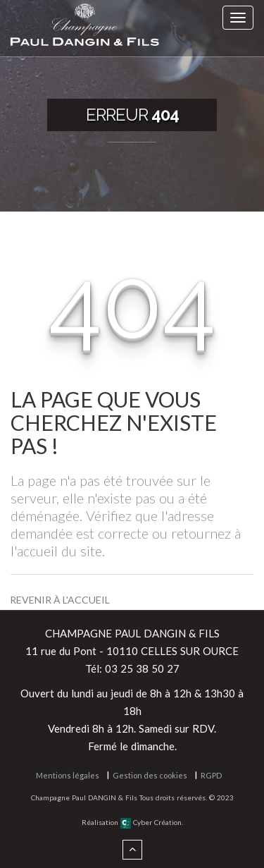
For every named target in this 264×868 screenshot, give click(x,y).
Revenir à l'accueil (60, 600)
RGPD (211, 775)
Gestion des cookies (150, 775)
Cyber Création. (152, 822)
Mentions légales (68, 775)
